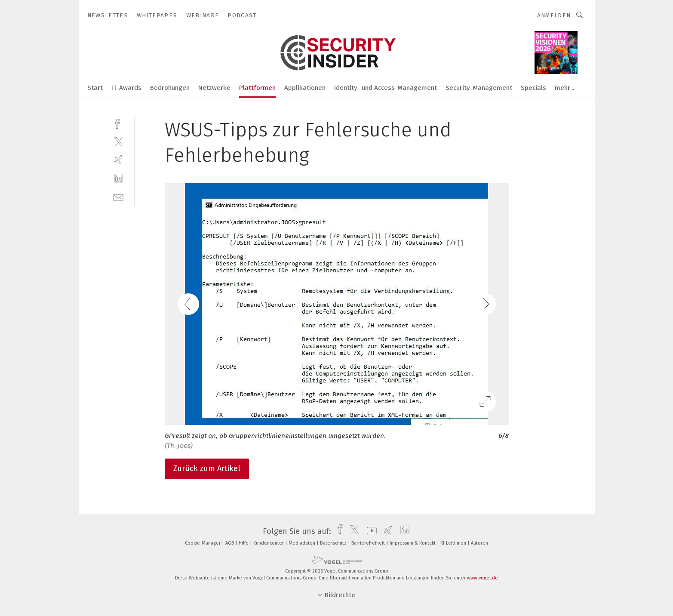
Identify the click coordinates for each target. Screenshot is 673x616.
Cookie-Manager (203, 543)
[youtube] (370, 531)
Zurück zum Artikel (207, 468)
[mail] (118, 197)
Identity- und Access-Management (386, 88)
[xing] (118, 160)
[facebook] (118, 123)
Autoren (479, 543)
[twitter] (118, 141)
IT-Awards (126, 88)
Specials (533, 88)
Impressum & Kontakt (413, 543)
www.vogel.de (482, 578)
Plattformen (257, 88)
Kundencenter (269, 543)
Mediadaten (303, 543)
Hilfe (244, 543)
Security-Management (479, 88)
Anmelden (554, 15)
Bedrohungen (170, 88)
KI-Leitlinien (454, 543)
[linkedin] (118, 178)
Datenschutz (334, 543)
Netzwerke (214, 88)
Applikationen (305, 88)
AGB (230, 543)
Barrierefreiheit (369, 543)
